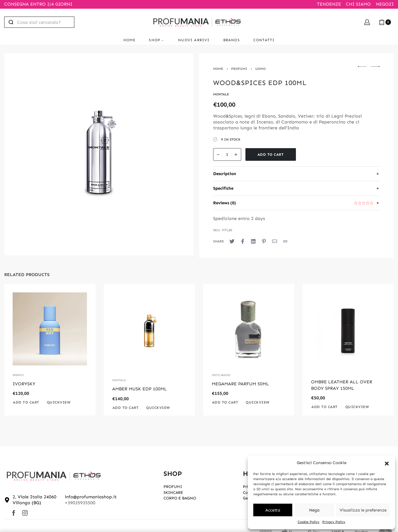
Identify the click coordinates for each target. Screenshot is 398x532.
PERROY (18, 385)
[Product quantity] (227, 154)
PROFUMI (239, 69)
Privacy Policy (334, 522)
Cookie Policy (309, 522)
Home (218, 69)
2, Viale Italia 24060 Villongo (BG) (34, 500)
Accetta (273, 510)
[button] (387, 463)
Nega (314, 510)
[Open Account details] (367, 22)
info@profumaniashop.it (91, 497)
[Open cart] (385, 22)
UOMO (260, 69)
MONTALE (119, 390)
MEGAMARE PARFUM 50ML (240, 394)
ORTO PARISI (221, 385)
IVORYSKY (24, 394)
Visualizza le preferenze (363, 510)
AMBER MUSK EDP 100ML (140, 399)
